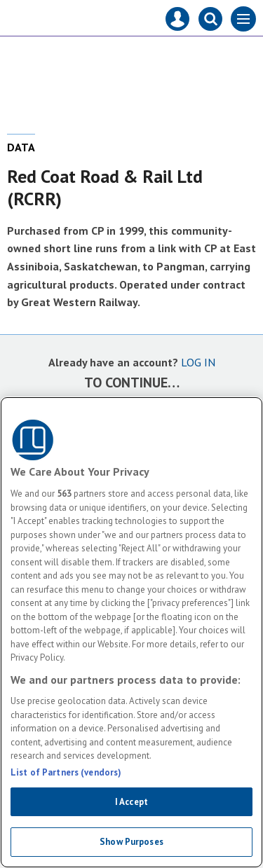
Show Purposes (131, 842)
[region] (131, 632)
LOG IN (198, 362)
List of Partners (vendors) (66, 772)
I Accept (131, 802)
